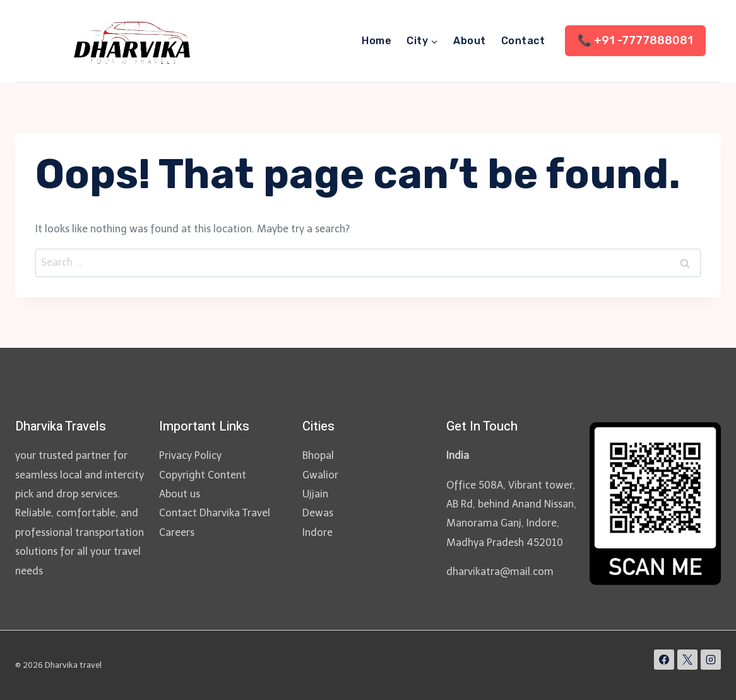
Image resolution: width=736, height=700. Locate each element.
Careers (177, 532)
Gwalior (320, 475)
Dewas (318, 513)
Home (377, 41)
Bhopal (318, 455)
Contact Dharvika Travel (215, 513)
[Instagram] (711, 660)
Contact (523, 41)
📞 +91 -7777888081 (635, 40)
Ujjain (315, 494)
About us (180, 494)
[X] (687, 660)
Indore (318, 532)
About (469, 41)
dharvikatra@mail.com (500, 572)
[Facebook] (664, 660)
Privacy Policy (190, 455)
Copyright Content (203, 475)
